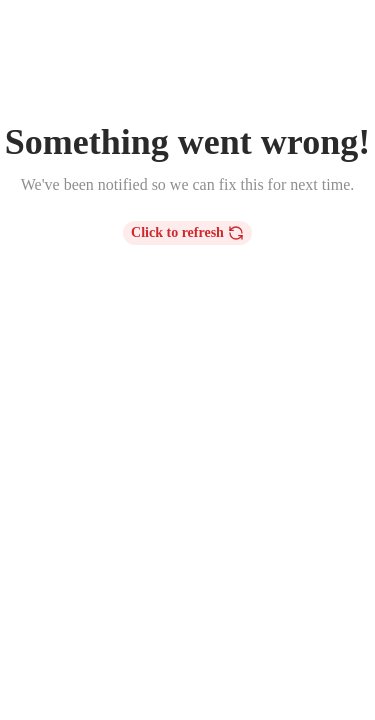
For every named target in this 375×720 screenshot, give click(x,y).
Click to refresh (187, 233)
